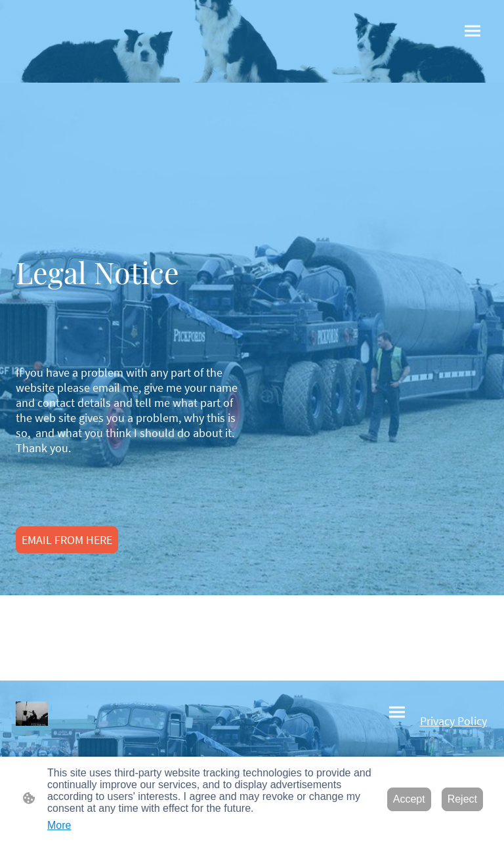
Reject (462, 799)
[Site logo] (32, 714)
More (59, 825)
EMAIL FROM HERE (67, 540)
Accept (409, 799)
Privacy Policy (453, 721)
